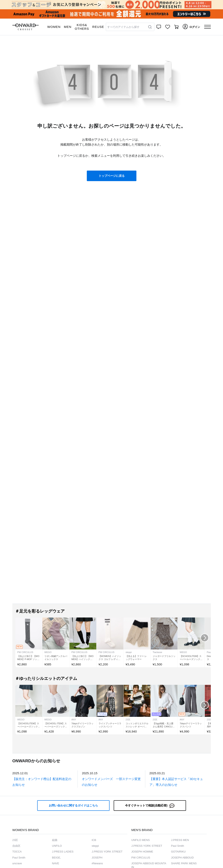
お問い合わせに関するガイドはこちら (73, 805)
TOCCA (17, 852)
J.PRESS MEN (180, 840)
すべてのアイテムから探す (123, 27)
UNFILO (57, 846)
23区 (15, 840)
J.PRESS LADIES (63, 852)
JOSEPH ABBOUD (182, 858)
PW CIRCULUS (141, 858)
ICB (94, 840)
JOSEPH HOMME (142, 852)
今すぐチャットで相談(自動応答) (150, 806)
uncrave (17, 863)
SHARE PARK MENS (184, 863)
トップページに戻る (112, 176)
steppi (95, 846)
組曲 (55, 840)
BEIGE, (57, 858)
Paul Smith (19, 858)
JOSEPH (97, 858)
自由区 (16, 846)
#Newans (97, 863)
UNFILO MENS (141, 840)
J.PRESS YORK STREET (107, 852)
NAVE (56, 863)
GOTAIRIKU (178, 852)
